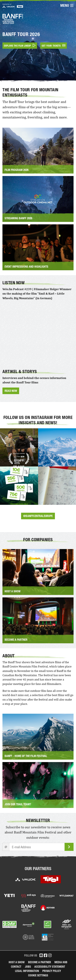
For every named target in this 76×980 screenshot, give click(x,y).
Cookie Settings (38, 975)
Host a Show (17, 962)
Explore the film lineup (20, 46)
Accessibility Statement (50, 967)
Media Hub (61, 962)
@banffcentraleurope (38, 516)
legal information (27, 971)
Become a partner (40, 962)
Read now (11, 391)
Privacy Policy (52, 971)
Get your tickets (54, 46)
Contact (16, 967)
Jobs (28, 967)
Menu (67, 6)
